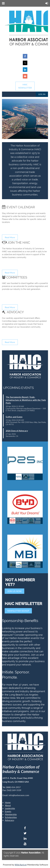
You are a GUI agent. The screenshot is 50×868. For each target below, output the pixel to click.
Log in (42, 94)
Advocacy (10, 820)
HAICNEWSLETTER (25, 86)
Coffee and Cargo (14, 417)
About (8, 805)
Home (8, 802)
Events (8, 811)
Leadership (10, 808)
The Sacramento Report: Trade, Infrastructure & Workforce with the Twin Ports (26, 400)
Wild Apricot (21, 865)
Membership (11, 814)
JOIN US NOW (14, 591)
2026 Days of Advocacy (17, 431)
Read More (10, 237)
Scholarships (11, 817)
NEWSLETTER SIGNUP (18, 611)
